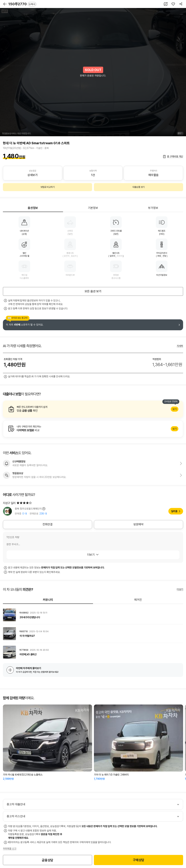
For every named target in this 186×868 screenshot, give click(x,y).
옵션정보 (33, 208)
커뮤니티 (48, 600)
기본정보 (93, 208)
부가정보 (153, 208)
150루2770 (22, 4)
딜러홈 (174, 511)
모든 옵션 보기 (93, 291)
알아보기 (93, 409)
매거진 (138, 600)
